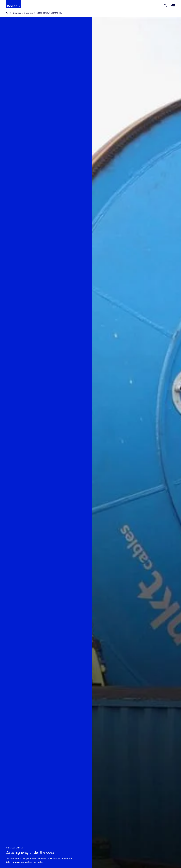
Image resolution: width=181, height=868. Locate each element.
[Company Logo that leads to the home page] (13, 4)
